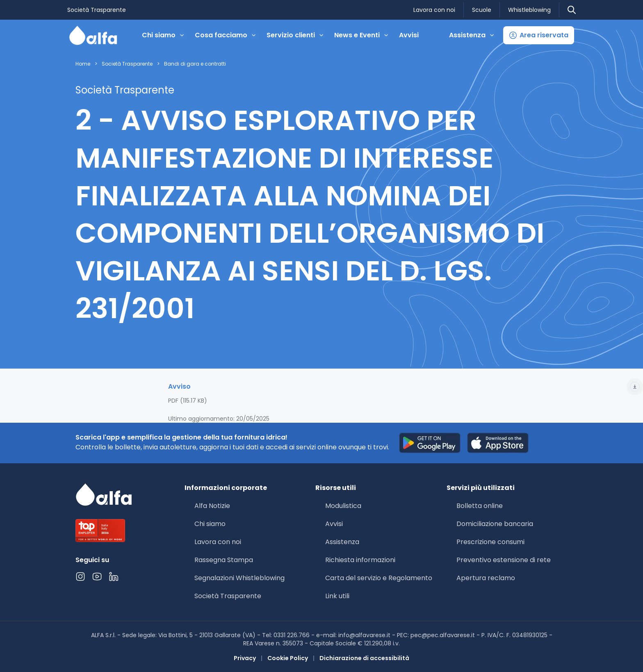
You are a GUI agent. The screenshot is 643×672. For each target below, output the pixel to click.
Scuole (482, 10)
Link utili (337, 596)
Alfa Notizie (212, 506)
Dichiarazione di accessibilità (364, 658)
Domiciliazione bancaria (495, 524)
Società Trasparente (97, 10)
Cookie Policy (288, 658)
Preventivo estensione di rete (504, 560)
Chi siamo (210, 524)
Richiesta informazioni (360, 560)
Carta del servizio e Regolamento (379, 578)
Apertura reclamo (486, 578)
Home (83, 64)
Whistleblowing (529, 10)
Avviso (406, 387)
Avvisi (409, 35)
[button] (539, 35)
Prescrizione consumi (490, 542)
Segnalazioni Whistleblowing (239, 578)
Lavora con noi (434, 10)
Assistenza (342, 542)
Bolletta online (480, 506)
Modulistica (343, 506)
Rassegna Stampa (224, 560)
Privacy (245, 658)
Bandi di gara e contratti (195, 64)
